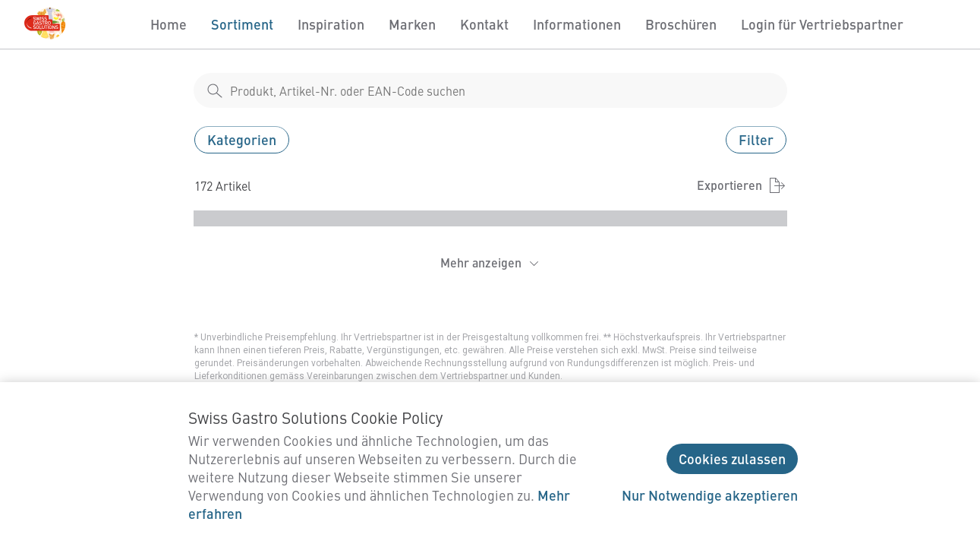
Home (169, 24)
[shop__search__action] (215, 90)
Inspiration (331, 24)
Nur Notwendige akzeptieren (710, 495)
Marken (412, 24)
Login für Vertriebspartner (822, 24)
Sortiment (242, 24)
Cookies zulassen (732, 458)
